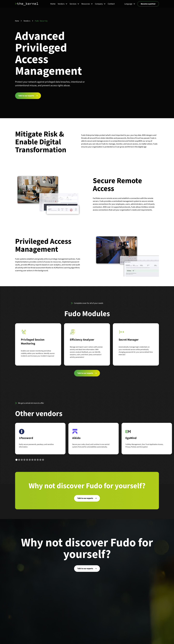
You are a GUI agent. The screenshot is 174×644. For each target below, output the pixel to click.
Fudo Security (41, 21)
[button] (62, 4)
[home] (27, 4)
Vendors (27, 21)
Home (17, 21)
